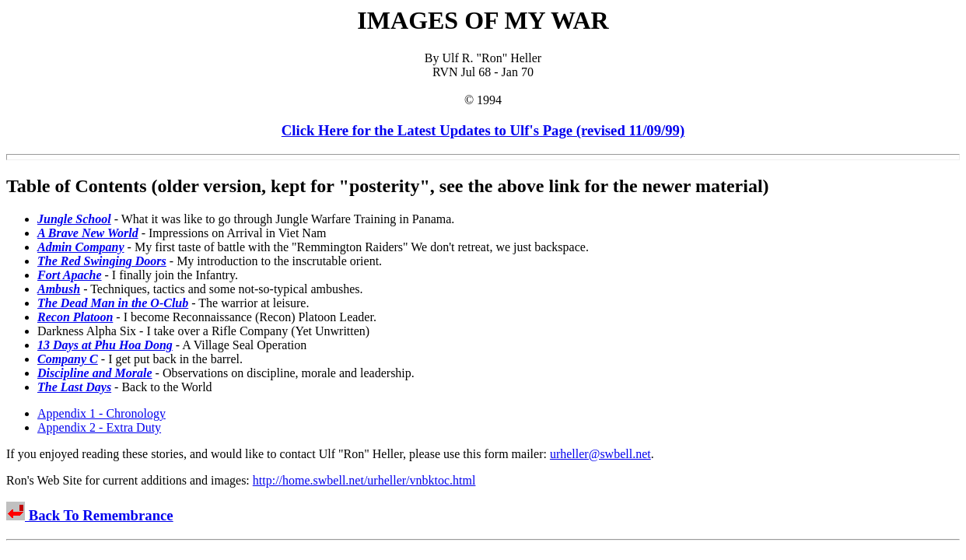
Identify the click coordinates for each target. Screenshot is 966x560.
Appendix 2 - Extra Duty (99, 427)
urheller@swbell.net (600, 454)
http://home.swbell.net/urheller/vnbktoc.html (364, 480)
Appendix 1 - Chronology (101, 413)
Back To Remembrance (99, 515)
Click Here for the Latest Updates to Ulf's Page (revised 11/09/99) (483, 130)
